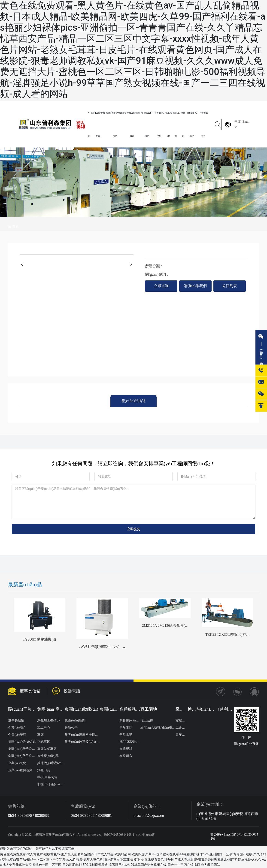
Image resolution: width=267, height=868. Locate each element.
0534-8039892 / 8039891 (91, 816)
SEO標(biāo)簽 (145, 835)
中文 (238, 122)
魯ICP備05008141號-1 (119, 835)
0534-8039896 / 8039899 (29, 816)
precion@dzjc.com (149, 816)
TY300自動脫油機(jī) (39, 640)
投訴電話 (72, 691)
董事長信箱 (30, 691)
